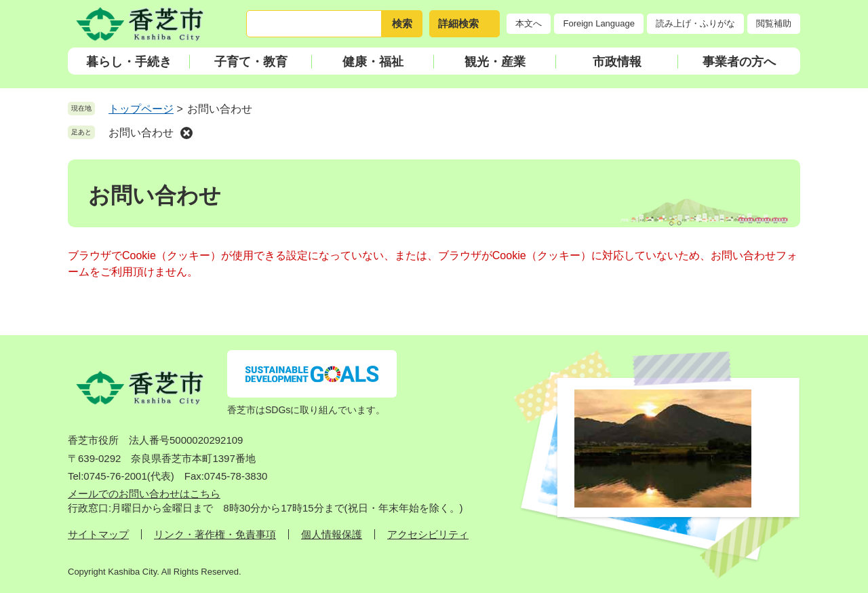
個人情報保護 (332, 534)
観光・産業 (495, 62)
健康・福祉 (373, 62)
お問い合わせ (141, 133)
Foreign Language (599, 23)
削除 (186, 133)
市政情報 (617, 62)
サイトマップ (98, 534)
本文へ (529, 23)
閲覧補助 (774, 23)
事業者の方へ (739, 62)
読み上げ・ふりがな (695, 23)
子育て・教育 (251, 62)
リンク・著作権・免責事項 (215, 534)
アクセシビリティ (428, 534)
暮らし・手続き (129, 62)
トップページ (141, 109)
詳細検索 (458, 23)
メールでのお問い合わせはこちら (144, 494)
